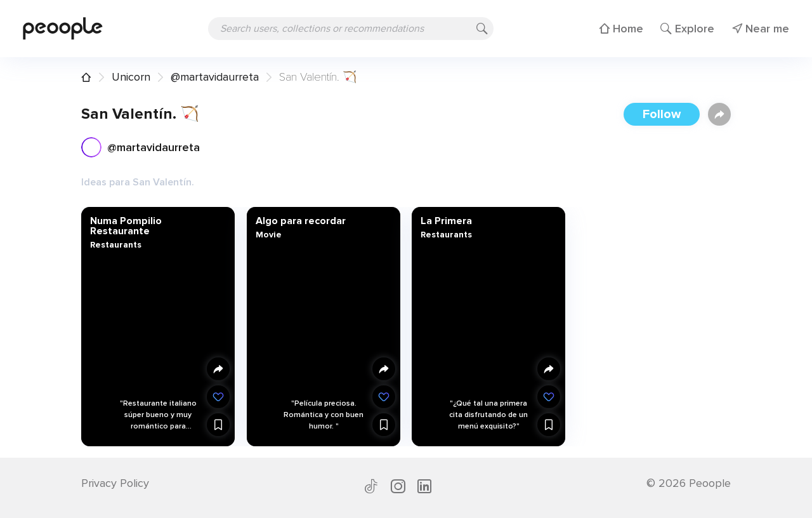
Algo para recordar (300, 221)
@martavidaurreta (215, 77)
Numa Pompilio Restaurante (126, 226)
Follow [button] (662, 114)
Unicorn (131, 77)
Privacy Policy (115, 483)
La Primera (446, 221)
